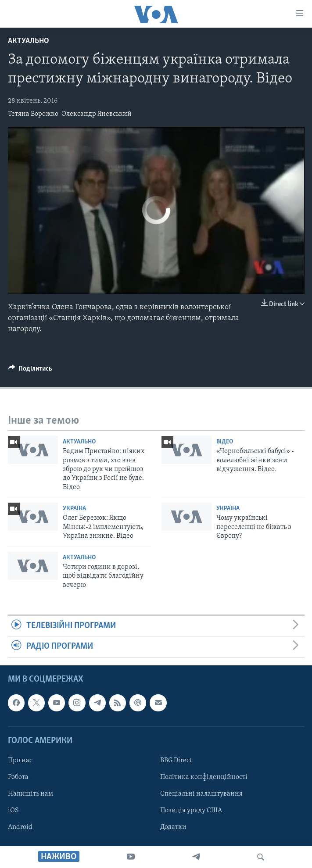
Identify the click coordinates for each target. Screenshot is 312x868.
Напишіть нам (30, 794)
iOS (13, 811)
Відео (225, 442)
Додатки (173, 827)
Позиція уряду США (191, 811)
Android (20, 827)
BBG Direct (176, 761)
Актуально (29, 41)
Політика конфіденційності (204, 777)
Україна (74, 509)
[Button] (30, 371)
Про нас (20, 761)
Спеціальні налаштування (201, 794)
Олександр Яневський (97, 114)
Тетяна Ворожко (33, 114)
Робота (18, 777)
